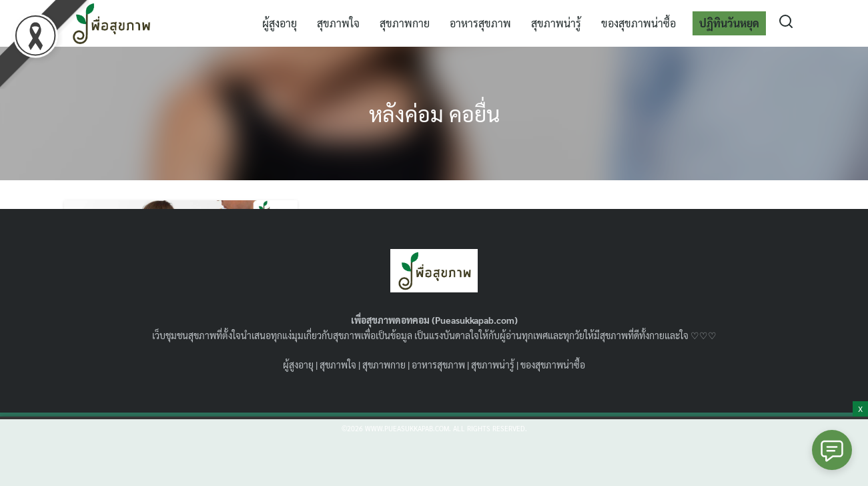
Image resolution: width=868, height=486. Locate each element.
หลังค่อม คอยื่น (434, 113)
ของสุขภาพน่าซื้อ (638, 23)
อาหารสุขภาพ (480, 23)
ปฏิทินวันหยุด (729, 23)
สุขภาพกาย (405, 23)
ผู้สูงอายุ (280, 23)
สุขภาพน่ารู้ (556, 23)
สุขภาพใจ (338, 23)
